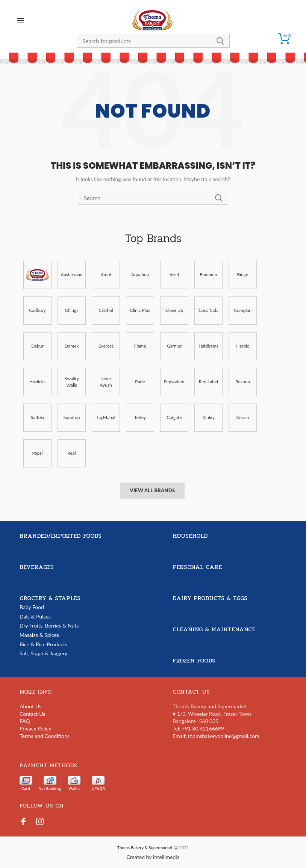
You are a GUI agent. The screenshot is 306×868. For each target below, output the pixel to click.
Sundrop (71, 417)
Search (220, 41)
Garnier (174, 346)
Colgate (174, 417)
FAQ (25, 721)
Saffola (38, 417)
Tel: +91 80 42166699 (198, 728)
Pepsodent (174, 382)
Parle (140, 382)
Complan (243, 310)
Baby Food (32, 607)
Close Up (174, 310)
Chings (72, 310)
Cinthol (106, 310)
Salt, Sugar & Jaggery (43, 653)
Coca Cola (208, 310)
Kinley (208, 417)
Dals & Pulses (35, 616)
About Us (30, 706)
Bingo (242, 274)
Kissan (243, 417)
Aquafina (140, 274)
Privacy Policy (35, 728)
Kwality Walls (72, 382)
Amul (106, 274)
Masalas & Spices (39, 635)
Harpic (243, 346)
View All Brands (152, 490)
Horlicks (37, 382)
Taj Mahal (106, 417)
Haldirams (208, 346)
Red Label (208, 382)
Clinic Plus (140, 310)
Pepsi (37, 453)
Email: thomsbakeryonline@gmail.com (216, 736)
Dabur (37, 346)
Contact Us (32, 714)
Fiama (140, 346)
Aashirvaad (72, 274)
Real (71, 453)
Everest (106, 346)
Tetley (140, 417)
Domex (72, 346)
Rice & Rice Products (43, 644)
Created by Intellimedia (153, 857)
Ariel (174, 274)
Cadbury (37, 310)
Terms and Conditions (45, 736)
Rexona (243, 382)
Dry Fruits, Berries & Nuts (49, 625)
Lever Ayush (106, 382)
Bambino (208, 274)
